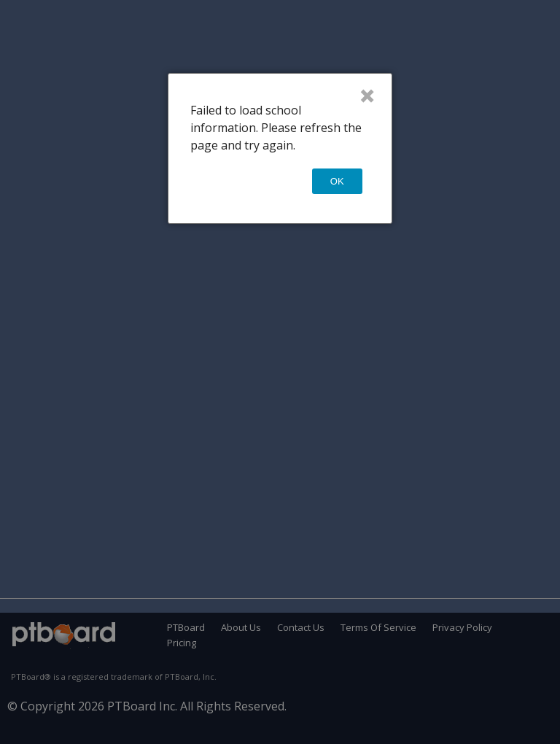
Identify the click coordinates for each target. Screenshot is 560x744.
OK (337, 181)
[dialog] (280, 148)
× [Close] (367, 96)
